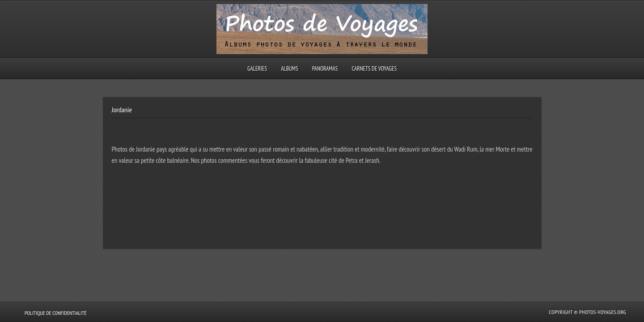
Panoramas (325, 69)
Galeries (257, 69)
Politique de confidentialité (55, 313)
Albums (289, 69)
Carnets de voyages (374, 69)
